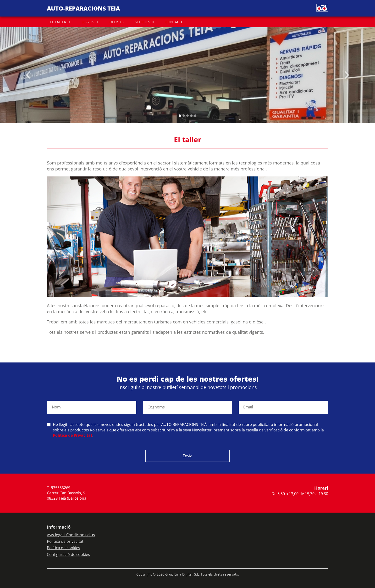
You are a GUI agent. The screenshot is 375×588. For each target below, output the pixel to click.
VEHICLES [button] (143, 22)
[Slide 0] (180, 116)
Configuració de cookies (68, 554)
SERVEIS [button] (88, 22)
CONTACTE (174, 22)
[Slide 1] (184, 116)
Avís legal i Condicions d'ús (71, 535)
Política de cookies (63, 548)
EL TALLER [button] (58, 22)
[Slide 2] (187, 116)
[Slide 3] (191, 116)
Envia (187, 456)
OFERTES (117, 22)
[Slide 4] (195, 116)
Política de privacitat (65, 541)
